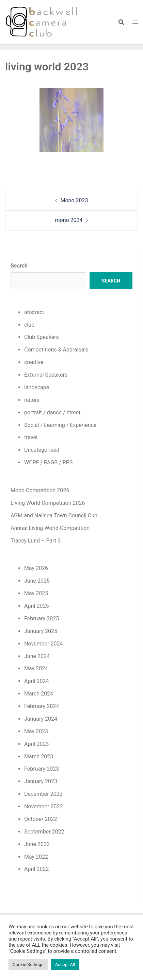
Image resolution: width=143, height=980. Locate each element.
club (29, 325)
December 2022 (43, 794)
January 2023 (41, 781)
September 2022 (44, 832)
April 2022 (37, 869)
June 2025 (37, 581)
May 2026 (36, 568)
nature (32, 400)
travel (31, 437)
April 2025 (37, 606)
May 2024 (36, 668)
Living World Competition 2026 (48, 503)
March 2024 (39, 694)
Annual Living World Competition (50, 528)
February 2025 (42, 618)
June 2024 (37, 656)
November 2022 (43, 806)
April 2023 (37, 744)
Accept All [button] (65, 965)
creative (34, 362)
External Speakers (46, 375)
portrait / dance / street (52, 412)
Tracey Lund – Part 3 (36, 541)
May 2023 (36, 731)
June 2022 (37, 844)
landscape (37, 387)
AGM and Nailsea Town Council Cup (54, 515)
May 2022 (36, 857)
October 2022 (41, 819)
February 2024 (42, 706)
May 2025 (36, 593)
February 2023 (42, 769)
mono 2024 (69, 220)
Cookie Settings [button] (28, 965)
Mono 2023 (74, 200)
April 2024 (37, 681)
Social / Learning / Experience (60, 425)
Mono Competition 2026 (40, 490)
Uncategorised (42, 450)
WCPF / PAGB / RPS (48, 462)
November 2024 (43, 644)
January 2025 (41, 631)
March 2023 (39, 757)
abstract (34, 312)
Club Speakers (42, 337)
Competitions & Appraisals (56, 350)
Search (19, 266)
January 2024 (41, 719)
